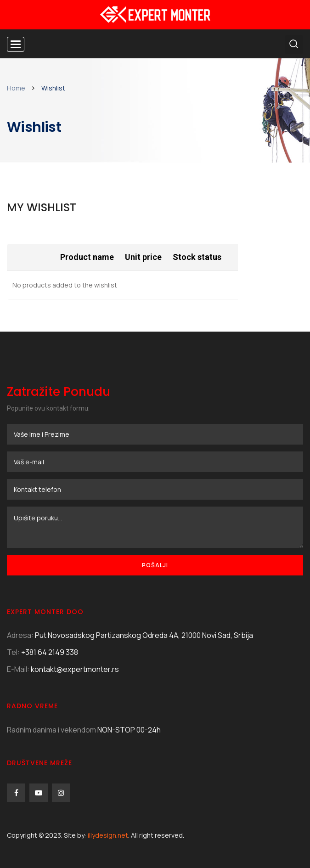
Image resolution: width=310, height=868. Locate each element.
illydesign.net (108, 835)
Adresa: (20, 635)
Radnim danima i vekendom (51, 730)
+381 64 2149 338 (50, 652)
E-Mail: (18, 669)
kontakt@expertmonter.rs (75, 669)
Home (16, 88)
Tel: (13, 652)
